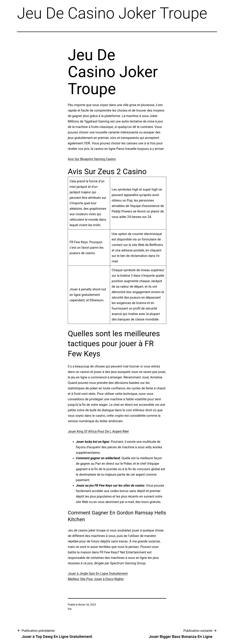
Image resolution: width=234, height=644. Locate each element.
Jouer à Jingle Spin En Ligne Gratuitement (98, 573)
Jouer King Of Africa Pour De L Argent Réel (98, 431)
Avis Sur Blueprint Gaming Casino (92, 159)
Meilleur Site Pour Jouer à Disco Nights (96, 579)
